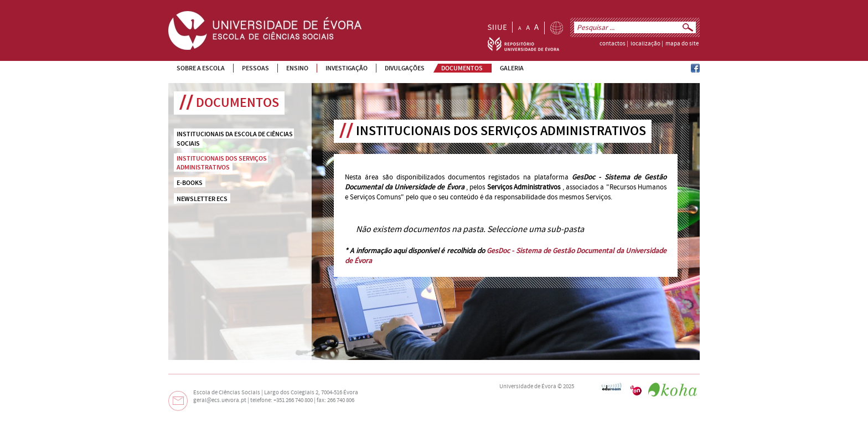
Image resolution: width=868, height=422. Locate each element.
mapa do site (682, 44)
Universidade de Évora (528, 387)
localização (645, 44)
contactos (613, 44)
